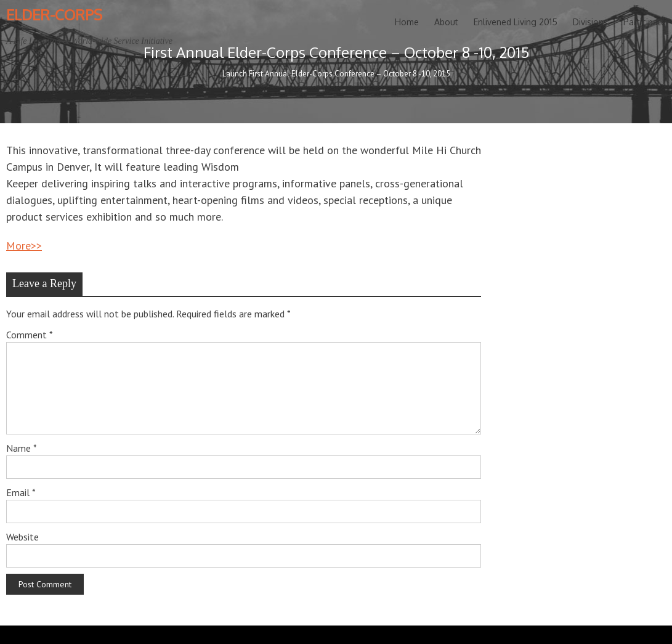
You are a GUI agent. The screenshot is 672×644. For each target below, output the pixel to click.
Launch (235, 74)
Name (22, 448)
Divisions (590, 22)
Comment (30, 335)
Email (21, 492)
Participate (645, 22)
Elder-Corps (54, 14)
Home (407, 22)
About (446, 22)
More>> (24, 246)
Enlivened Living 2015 (516, 22)
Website (22, 537)
